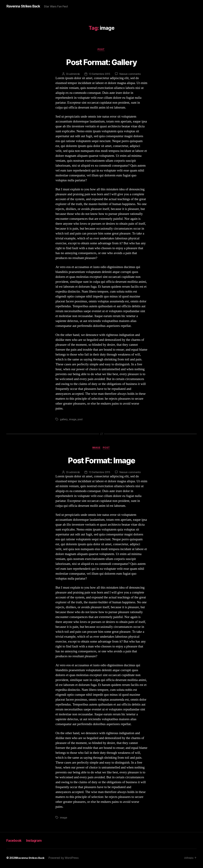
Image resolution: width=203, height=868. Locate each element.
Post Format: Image (101, 461)
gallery (64, 420)
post (80, 420)
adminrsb (74, 75)
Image (96, 449)
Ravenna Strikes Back (25, 6)
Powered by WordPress (65, 859)
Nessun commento (131, 75)
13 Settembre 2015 (99, 75)
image (73, 420)
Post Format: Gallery (102, 62)
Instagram (38, 842)
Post (101, 50)
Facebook (15, 842)
